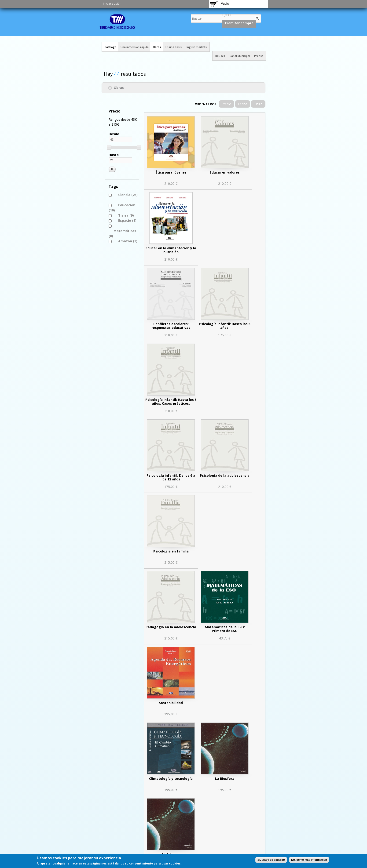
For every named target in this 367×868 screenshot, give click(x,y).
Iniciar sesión (112, 4)
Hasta (114, 155)
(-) (111, 87)
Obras (157, 47)
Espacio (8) (127, 220)
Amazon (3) (128, 241)
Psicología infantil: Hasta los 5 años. (225, 326)
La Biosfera (225, 779)
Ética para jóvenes (171, 172)
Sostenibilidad (171, 703)
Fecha (243, 104)
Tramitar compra (239, 23)
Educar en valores (225, 172)
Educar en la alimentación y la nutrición (171, 250)
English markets (196, 47)
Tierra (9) (126, 215)
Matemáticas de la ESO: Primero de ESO (225, 629)
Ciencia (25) (125, 195)
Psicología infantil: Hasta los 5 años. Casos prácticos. (171, 401)
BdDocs (220, 56)
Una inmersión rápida (135, 47)
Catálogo (110, 47)
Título (258, 104)
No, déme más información (309, 860)
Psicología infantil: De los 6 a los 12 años (171, 477)
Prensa (259, 56)
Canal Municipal (240, 56)
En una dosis (174, 47)
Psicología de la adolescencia (225, 475)
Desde (114, 134)
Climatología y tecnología (171, 779)
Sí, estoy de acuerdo (271, 860)
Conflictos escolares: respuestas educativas (171, 326)
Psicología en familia (171, 551)
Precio (226, 104)
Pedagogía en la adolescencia (171, 627)
